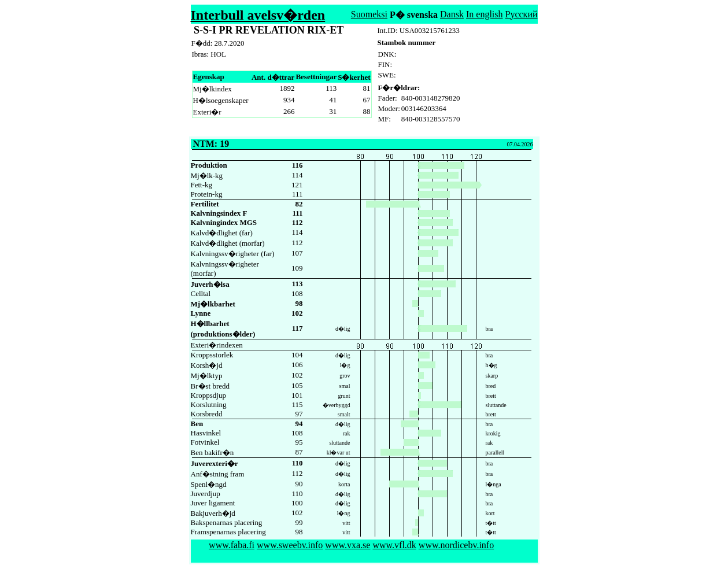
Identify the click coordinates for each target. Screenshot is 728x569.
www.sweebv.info (290, 545)
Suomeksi (369, 14)
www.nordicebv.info (456, 545)
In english (485, 14)
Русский (522, 14)
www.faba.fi (232, 545)
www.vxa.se (348, 545)
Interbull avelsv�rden (258, 15)
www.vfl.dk (394, 545)
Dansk (452, 14)
